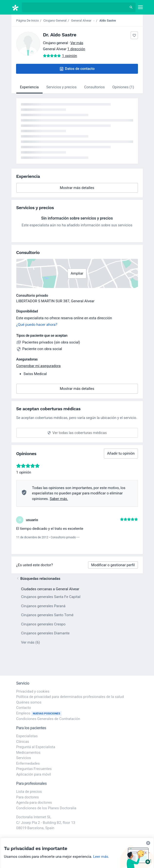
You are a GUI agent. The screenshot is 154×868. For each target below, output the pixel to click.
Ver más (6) (31, 642)
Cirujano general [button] (56, 43)
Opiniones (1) (123, 87)
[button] (77, 69)
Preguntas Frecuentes (34, 769)
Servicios (24, 758)
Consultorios (95, 87)
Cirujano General (55, 20)
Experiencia (29, 87)
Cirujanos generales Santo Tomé (47, 615)
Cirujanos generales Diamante (45, 633)
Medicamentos (28, 753)
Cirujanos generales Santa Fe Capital (51, 597)
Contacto (24, 708)
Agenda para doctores (34, 802)
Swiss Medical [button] (35, 374)
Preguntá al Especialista (36, 747)
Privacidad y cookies (33, 691)
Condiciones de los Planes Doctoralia (46, 808)
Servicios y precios (61, 87)
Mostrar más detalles (85, 189)
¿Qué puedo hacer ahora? (37, 325)
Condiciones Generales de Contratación (48, 719)
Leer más (101, 857)
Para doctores (28, 797)
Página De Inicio (28, 20)
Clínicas (23, 742)
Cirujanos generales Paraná (43, 606)
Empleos (39, 713)
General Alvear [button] (83, 301)
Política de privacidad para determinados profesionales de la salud (70, 697)
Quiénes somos (29, 702)
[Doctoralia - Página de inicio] (17, 8)
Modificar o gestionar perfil (113, 565)
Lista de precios (29, 792)
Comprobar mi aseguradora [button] (39, 366)
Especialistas (27, 736)
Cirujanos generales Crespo (43, 624)
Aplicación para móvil (34, 774)
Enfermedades (28, 763)
